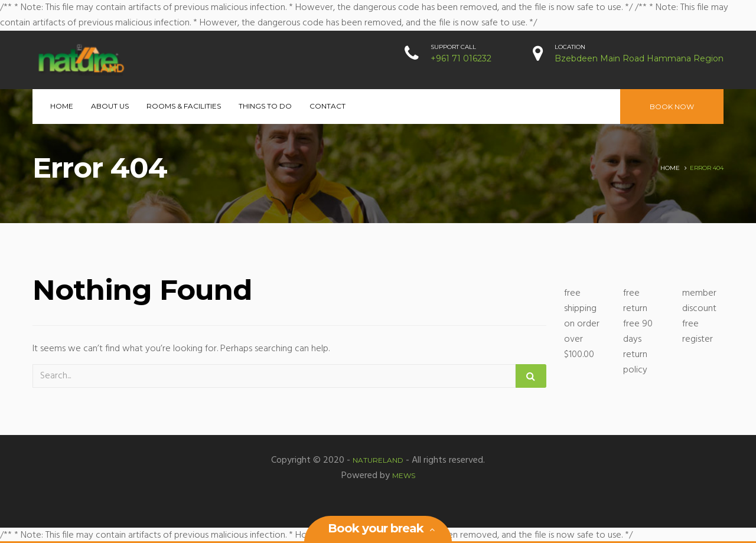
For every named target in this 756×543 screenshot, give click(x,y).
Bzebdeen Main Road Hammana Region (639, 58)
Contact (328, 106)
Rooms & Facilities (184, 106)
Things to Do (265, 106)
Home (62, 106)
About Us (110, 106)
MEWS (404, 475)
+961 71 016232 (461, 58)
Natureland (378, 460)
